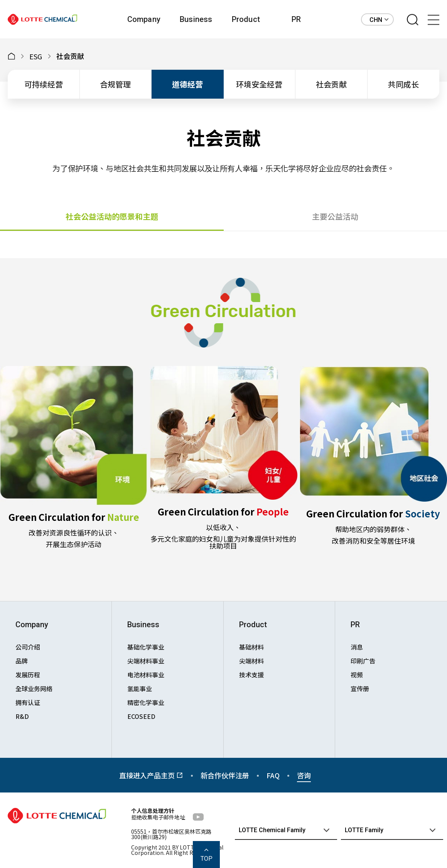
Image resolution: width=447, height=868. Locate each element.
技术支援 (251, 675)
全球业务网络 (34, 688)
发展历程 (28, 675)
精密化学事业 (146, 702)
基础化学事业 (146, 647)
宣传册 (360, 688)
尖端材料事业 (146, 661)
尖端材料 (251, 661)
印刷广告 (363, 661)
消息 (357, 647)
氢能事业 (140, 688)
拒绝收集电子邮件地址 (158, 817)
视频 (357, 675)
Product (246, 19)
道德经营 (187, 84)
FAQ (273, 775)
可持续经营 (44, 84)
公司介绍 (28, 647)
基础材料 (251, 647)
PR (296, 19)
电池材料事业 (146, 675)
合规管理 (115, 84)
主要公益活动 (335, 216)
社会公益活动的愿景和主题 (112, 216)
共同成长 (403, 84)
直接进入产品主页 (151, 775)
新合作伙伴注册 (225, 775)
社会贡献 (331, 84)
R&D (22, 716)
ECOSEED (141, 716)
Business (196, 19)
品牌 (22, 661)
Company (144, 19)
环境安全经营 (259, 84)
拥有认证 (28, 702)
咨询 (304, 775)
